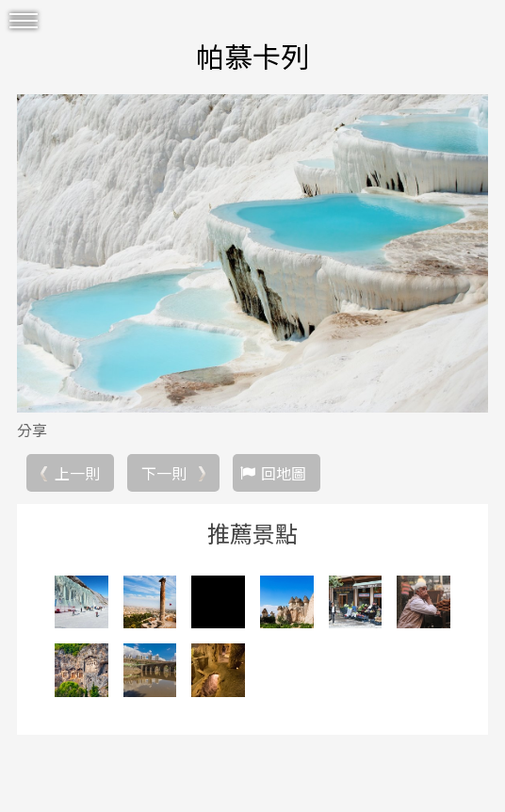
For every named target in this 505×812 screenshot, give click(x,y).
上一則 (77, 473)
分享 (32, 430)
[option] (252, 253)
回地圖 (284, 473)
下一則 (164, 473)
